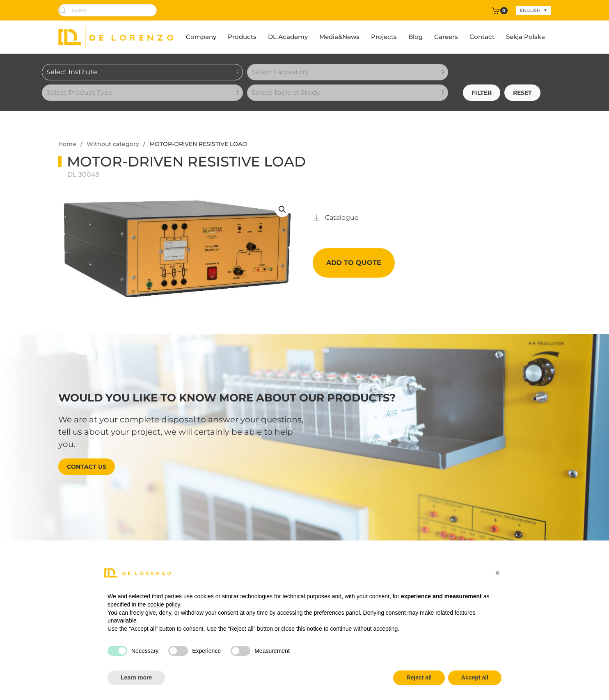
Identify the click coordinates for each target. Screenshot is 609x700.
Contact (482, 37)
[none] (533, 10)
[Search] (108, 10)
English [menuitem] (530, 10)
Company (201, 37)
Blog (416, 37)
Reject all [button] (419, 677)
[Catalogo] (336, 218)
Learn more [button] (136, 677)
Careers (446, 37)
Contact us (87, 467)
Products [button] (242, 37)
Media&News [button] (339, 37)
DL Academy (288, 37)
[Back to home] (116, 37)
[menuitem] (533, 10)
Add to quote (354, 263)
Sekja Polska (525, 37)
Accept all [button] (475, 677)
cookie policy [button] (164, 604)
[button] (282, 210)
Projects (384, 37)
